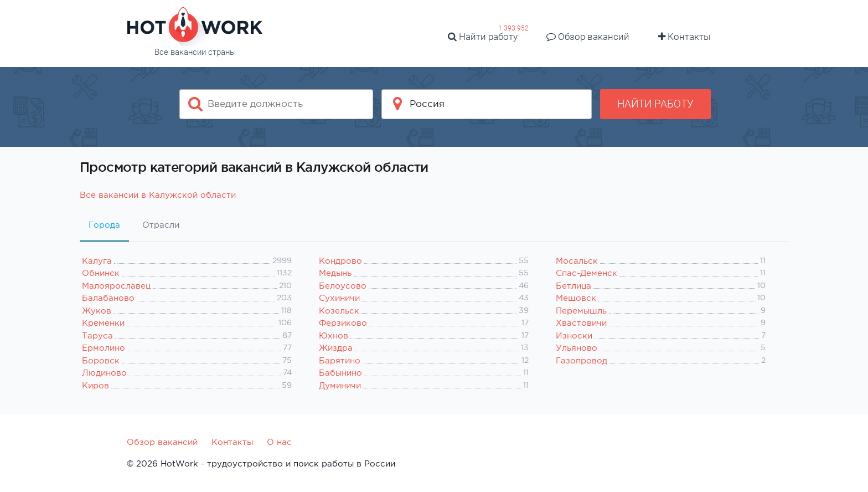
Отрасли (161, 225)
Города (104, 225)
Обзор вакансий (588, 37)
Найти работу (483, 37)
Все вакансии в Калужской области (158, 195)
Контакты (684, 37)
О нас (279, 442)
